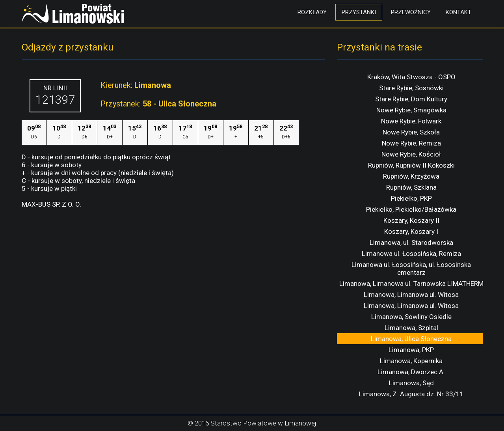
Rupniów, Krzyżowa (411, 176)
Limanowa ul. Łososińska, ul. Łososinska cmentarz (411, 269)
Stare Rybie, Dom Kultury (411, 99)
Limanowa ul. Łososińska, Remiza (411, 254)
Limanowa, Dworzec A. (411, 372)
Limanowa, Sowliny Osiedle (411, 317)
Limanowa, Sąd (411, 383)
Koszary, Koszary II (411, 220)
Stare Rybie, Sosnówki (411, 88)
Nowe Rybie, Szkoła (411, 132)
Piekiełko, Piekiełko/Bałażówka (411, 209)
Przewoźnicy (411, 12)
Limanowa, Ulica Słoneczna (411, 339)
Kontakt (458, 12)
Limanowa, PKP (411, 350)
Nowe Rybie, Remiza (411, 143)
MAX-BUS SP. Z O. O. (51, 204)
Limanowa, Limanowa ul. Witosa (411, 295)
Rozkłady (312, 12)
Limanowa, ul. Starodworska (411, 243)
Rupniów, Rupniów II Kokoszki (411, 165)
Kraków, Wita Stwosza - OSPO (411, 77)
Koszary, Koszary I (411, 231)
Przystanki (359, 12)
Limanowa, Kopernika (411, 361)
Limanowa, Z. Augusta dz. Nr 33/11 (411, 394)
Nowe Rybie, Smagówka (411, 110)
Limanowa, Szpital (411, 328)
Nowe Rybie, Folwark (411, 121)
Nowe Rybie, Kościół (411, 154)
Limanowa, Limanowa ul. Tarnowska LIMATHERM (411, 284)
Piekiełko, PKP (411, 198)
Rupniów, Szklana (411, 187)
